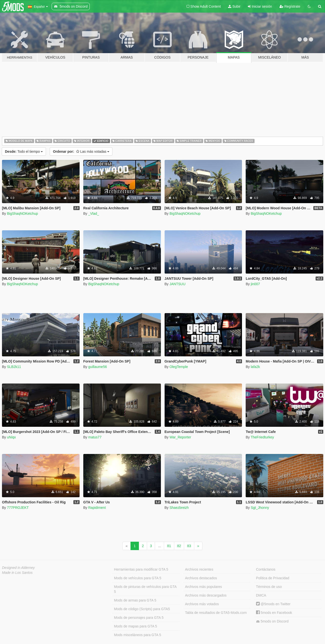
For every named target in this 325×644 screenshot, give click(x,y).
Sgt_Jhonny (260, 508)
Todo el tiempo (24, 151)
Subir (234, 6)
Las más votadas (81, 151)
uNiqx (11, 437)
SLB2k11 (14, 367)
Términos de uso (269, 587)
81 (169, 546)
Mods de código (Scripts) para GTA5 (142, 609)
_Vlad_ (94, 214)
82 (179, 546)
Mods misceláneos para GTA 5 (137, 635)
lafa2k (255, 367)
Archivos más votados (202, 604)
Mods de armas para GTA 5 (135, 600)
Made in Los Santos (17, 573)
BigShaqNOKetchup (22, 214)
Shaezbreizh (179, 508)
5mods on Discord (272, 621)
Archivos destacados (201, 578)
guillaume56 (98, 367)
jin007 (255, 284)
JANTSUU (178, 284)
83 (189, 546)
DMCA (261, 595)
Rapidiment (97, 508)
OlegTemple (179, 367)
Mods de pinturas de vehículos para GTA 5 (145, 589)
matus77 (95, 437)
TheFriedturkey (262, 437)
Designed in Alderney (18, 568)
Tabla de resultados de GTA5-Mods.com (216, 613)
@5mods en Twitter (273, 604)
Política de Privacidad (273, 578)
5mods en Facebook (274, 613)
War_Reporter (180, 437)
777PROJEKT (18, 508)
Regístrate (290, 6)
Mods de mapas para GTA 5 (135, 626)
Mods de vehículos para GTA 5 (138, 578)
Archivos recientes (199, 569)
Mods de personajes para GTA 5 (139, 618)
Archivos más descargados (206, 595)
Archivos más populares (204, 587)
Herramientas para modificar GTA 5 (141, 569)
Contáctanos (266, 569)
